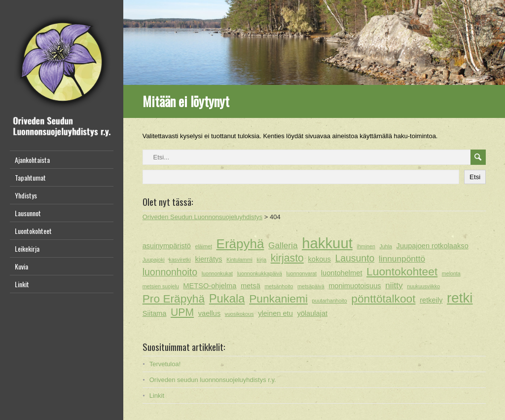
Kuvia (21, 266)
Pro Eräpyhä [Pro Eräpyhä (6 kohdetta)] (174, 299)
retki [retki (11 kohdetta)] (460, 298)
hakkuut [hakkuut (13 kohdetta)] (327, 243)
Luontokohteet (33, 231)
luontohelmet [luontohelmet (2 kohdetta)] (342, 273)
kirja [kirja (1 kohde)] (262, 260)
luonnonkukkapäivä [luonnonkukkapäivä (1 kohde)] (260, 273)
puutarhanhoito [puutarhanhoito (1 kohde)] (330, 301)
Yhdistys (26, 195)
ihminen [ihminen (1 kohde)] (366, 246)
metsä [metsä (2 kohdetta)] (251, 286)
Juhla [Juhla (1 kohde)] (385, 246)
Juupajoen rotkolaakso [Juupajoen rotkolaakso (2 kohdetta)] (433, 246)
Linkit (22, 284)
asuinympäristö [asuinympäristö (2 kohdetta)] (167, 246)
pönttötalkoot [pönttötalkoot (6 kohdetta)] (383, 299)
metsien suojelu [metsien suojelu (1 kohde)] (161, 286)
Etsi (475, 177)
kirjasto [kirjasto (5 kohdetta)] (287, 258)
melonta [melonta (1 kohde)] (451, 273)
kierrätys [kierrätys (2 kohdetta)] (208, 259)
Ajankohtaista (32, 160)
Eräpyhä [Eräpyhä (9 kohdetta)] (240, 244)
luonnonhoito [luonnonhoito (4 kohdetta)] (170, 272)
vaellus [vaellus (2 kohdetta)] (209, 313)
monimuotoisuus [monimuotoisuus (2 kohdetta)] (355, 286)
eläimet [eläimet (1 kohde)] (204, 246)
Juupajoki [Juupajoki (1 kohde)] (154, 260)
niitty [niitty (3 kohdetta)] (394, 285)
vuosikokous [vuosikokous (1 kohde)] (239, 314)
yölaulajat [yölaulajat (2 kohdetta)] (312, 313)
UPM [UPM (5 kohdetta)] (182, 312)
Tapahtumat (30, 177)
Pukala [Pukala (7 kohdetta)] (227, 299)
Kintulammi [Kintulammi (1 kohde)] (239, 260)
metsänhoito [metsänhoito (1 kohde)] (279, 286)
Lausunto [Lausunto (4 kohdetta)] (355, 258)
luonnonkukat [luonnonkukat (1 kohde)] (217, 273)
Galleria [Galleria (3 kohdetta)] (283, 245)
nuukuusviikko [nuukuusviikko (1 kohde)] (423, 286)
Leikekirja (27, 248)
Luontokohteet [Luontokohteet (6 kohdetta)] (402, 271)
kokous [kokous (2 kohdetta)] (319, 259)
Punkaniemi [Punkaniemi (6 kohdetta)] (278, 299)
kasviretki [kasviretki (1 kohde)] (180, 260)
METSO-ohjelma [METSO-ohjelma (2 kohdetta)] (210, 286)
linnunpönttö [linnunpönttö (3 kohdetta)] (402, 259)
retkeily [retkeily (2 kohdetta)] (431, 300)
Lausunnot (28, 213)
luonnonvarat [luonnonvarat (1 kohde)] (302, 273)
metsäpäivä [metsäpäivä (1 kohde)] (311, 286)
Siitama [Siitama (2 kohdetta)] (155, 313)
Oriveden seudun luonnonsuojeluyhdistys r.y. (213, 380)
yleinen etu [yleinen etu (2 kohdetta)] (275, 313)
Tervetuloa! (165, 364)
